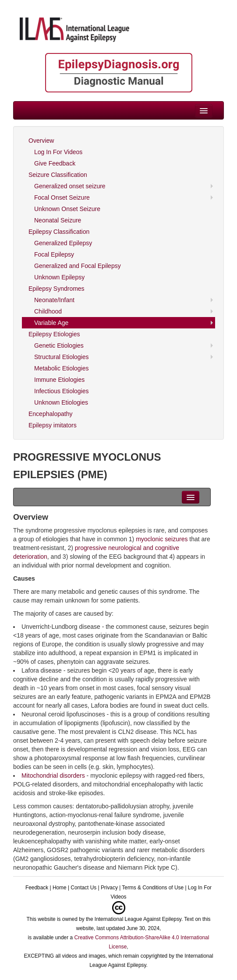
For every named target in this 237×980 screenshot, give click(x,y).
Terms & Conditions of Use (153, 888)
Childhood (48, 311)
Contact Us (83, 888)
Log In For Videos (58, 152)
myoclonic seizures (162, 539)
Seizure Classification (58, 175)
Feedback (37, 888)
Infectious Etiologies (62, 391)
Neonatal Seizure (58, 220)
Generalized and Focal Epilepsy (78, 266)
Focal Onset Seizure (62, 197)
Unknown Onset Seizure (67, 209)
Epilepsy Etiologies (54, 334)
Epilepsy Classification (59, 232)
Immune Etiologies (59, 380)
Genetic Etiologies (59, 345)
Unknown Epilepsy (59, 277)
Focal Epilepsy (54, 254)
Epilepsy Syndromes (57, 289)
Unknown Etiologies (61, 402)
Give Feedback (55, 163)
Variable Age (51, 323)
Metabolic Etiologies (62, 368)
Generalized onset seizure (70, 186)
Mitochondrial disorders (53, 776)
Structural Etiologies (62, 357)
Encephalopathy (50, 414)
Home (60, 888)
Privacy (109, 888)
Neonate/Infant (54, 300)
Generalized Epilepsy (63, 243)
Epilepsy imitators (53, 425)
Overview (41, 141)
